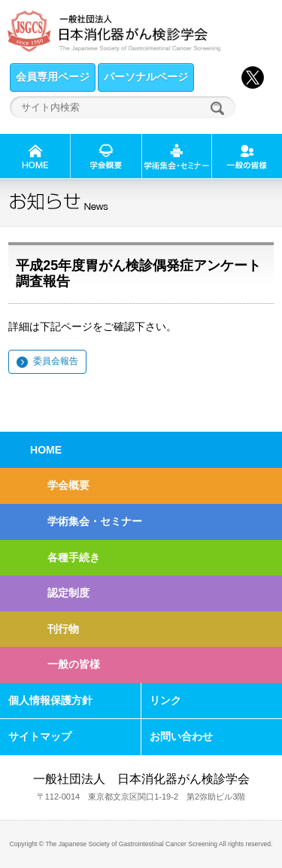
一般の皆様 (74, 664)
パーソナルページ (146, 77)
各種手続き (74, 557)
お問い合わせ (181, 736)
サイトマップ (40, 736)
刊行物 (63, 629)
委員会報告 (56, 361)
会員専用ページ (53, 77)
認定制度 (68, 593)
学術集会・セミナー (95, 521)
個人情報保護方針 (50, 700)
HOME (46, 450)
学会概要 (68, 485)
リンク (165, 700)
